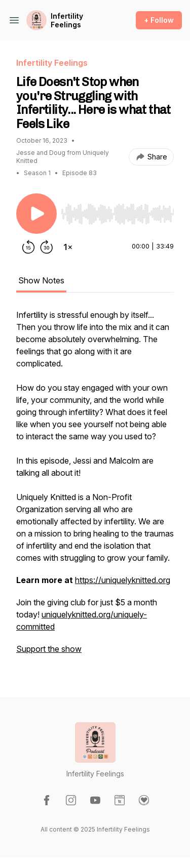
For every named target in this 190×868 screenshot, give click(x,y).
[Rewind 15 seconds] (28, 247)
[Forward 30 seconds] (47, 247)
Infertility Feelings (67, 20)
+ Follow (159, 20)
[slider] (117, 214)
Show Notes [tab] (41, 280)
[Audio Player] (117, 211)
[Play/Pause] (36, 214)
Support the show (49, 649)
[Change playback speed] (68, 247)
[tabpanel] (95, 487)
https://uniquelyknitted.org (123, 580)
